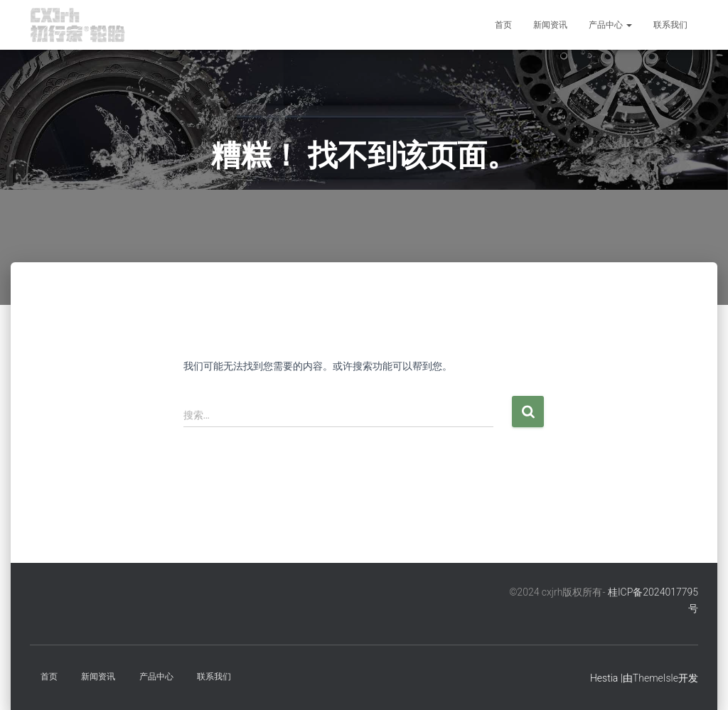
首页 (503, 25)
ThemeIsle (655, 678)
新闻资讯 (550, 25)
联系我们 (670, 25)
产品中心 (610, 25)
